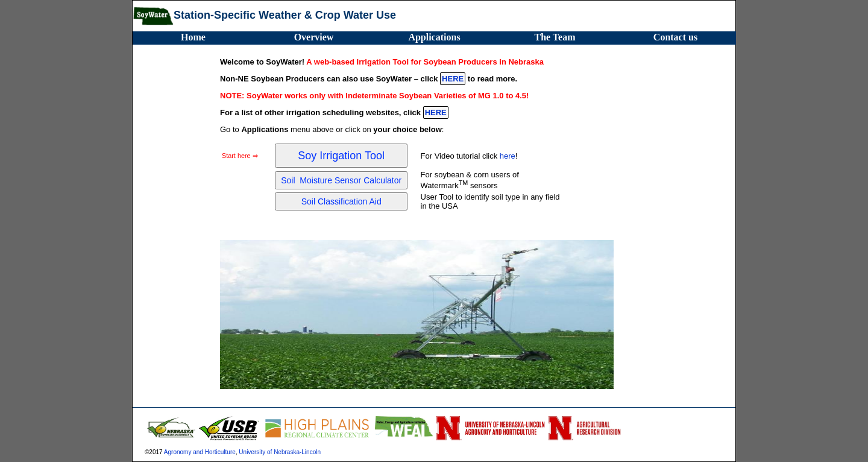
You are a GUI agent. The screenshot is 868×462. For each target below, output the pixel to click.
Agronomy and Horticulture (200, 452)
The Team (555, 37)
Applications (434, 37)
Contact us (675, 37)
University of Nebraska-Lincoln (280, 452)
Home (193, 37)
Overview (314, 37)
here (508, 156)
